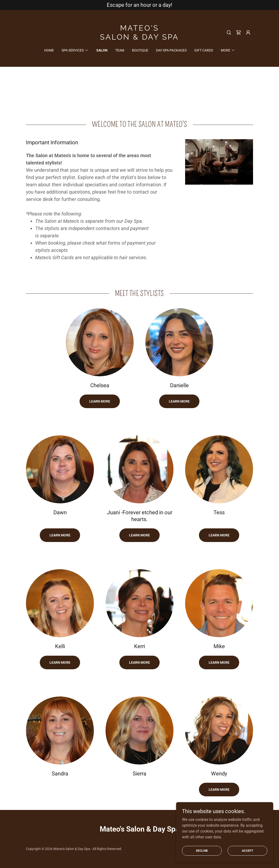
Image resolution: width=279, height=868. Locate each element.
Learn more (179, 401)
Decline (202, 851)
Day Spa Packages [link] (171, 50)
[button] (248, 33)
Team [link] (120, 50)
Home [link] (49, 50)
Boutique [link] (140, 50)
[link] (139, 38)
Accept (247, 851)
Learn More (100, 401)
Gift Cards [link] (204, 50)
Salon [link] (102, 50)
